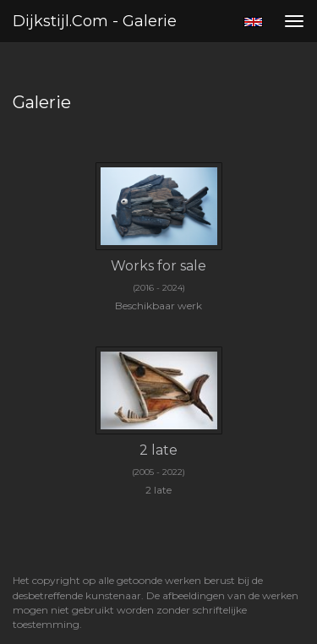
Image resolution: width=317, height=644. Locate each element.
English (253, 22)
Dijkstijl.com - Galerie (95, 21)
